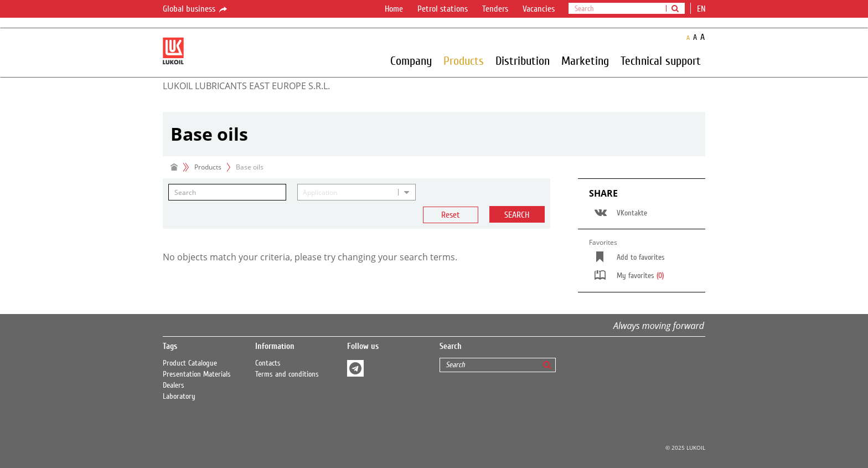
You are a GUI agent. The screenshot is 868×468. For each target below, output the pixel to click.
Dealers (174, 385)
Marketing (585, 60)
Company (411, 60)
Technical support (661, 60)
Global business (196, 9)
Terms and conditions (287, 374)
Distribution (523, 60)
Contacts (268, 363)
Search (517, 215)
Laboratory (179, 397)
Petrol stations (443, 9)
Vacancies (539, 9)
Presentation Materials (197, 374)
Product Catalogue (190, 363)
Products (464, 60)
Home (394, 9)
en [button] (702, 9)
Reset (451, 215)
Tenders (495, 9)
